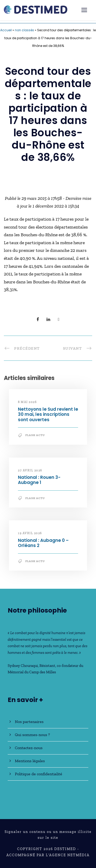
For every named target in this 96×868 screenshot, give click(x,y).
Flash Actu (35, 435)
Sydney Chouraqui (23, 666)
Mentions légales (30, 761)
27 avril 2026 (30, 470)
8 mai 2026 (27, 402)
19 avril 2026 (30, 533)
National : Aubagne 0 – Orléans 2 (43, 543)
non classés (24, 30)
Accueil (6, 30)
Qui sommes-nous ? (32, 735)
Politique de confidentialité (39, 774)
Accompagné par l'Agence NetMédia (48, 855)
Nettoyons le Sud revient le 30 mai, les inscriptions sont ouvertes (48, 414)
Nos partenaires (29, 722)
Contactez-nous (29, 748)
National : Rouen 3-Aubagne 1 (39, 480)
